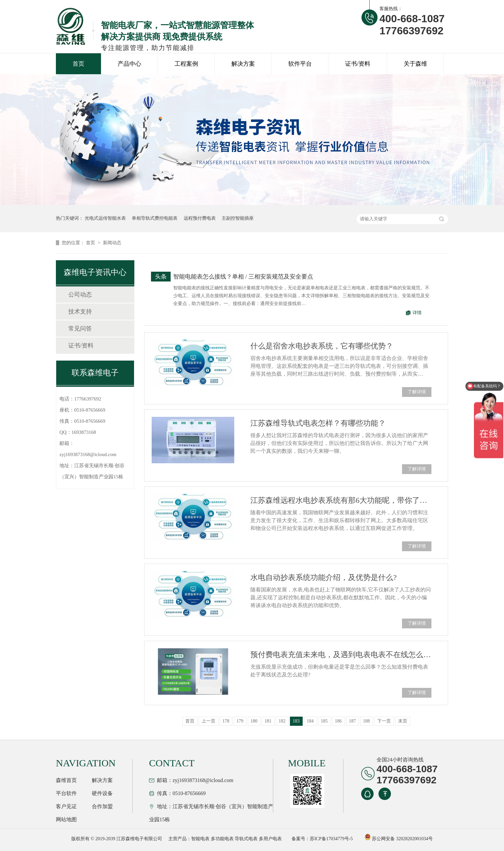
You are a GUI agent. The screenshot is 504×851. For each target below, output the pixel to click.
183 (296, 721)
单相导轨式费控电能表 (155, 218)
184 (310, 721)
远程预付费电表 (200, 218)
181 (268, 721)
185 (324, 721)
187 (353, 721)
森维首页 (66, 780)
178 (226, 721)
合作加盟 (102, 806)
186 (338, 721)
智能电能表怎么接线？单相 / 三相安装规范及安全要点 (243, 277)
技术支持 (80, 312)
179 (240, 721)
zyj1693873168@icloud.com (88, 454)
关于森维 (415, 64)
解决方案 (243, 64)
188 (367, 721)
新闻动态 (112, 243)
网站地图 (66, 819)
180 (254, 721)
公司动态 (80, 295)
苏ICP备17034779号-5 (331, 839)
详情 (417, 313)
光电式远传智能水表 (105, 218)
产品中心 (129, 64)
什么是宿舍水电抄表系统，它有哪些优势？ (322, 346)
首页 (78, 64)
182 (282, 721)
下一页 (384, 721)
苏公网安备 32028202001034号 (399, 839)
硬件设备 (102, 793)
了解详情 (417, 392)
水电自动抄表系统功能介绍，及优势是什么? (323, 578)
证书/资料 (358, 64)
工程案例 (186, 64)
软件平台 (300, 64)
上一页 (209, 721)
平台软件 (66, 793)
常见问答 (80, 329)
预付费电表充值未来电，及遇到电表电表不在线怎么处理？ (341, 655)
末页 (403, 721)
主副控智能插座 (238, 218)
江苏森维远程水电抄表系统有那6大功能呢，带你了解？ (341, 500)
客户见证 (66, 806)
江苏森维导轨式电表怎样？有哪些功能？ (318, 423)
